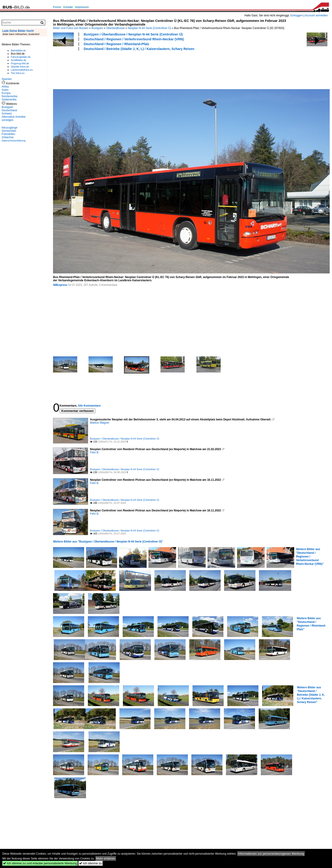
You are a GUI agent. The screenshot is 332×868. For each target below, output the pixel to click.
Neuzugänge (9, 128)
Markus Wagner (100, 423)
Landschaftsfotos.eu (22, 70)
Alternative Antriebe (14, 117)
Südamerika (9, 100)
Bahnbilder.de (18, 50)
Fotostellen (8, 134)
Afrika (5, 87)
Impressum (82, 7)
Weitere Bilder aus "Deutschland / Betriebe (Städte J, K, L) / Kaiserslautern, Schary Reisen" (311, 695)
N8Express (60, 285)
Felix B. (95, 452)
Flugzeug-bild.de (20, 63)
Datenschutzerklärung (14, 141)
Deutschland (9, 110)
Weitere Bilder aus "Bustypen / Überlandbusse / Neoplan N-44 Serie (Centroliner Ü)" (108, 542)
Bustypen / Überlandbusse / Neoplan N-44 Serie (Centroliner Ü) (133, 34)
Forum (57, 7)
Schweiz (7, 114)
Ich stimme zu (90, 863)
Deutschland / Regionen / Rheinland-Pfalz (116, 44)
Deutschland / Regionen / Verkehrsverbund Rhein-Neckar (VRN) (134, 39)
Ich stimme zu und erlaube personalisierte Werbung (40, 863)
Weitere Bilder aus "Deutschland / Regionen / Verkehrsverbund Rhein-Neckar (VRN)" (310, 557)
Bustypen (97, 28)
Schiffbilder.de (19, 60)
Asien (5, 90)
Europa (6, 93)
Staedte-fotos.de (20, 67)
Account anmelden (316, 15)
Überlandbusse (115, 28)
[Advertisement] (137, 69)
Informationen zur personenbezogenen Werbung (271, 854)
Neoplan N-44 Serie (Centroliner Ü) (149, 28)
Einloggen (297, 15)
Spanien (7, 79)
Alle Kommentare (89, 406)
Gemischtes (9, 131)
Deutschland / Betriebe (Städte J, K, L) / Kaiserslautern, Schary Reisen (139, 49)
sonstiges (7, 120)
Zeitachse (8, 137)
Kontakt (68, 7)
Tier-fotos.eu (18, 73)
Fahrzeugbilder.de (21, 57)
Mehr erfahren (106, 858)
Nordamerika (10, 96)
